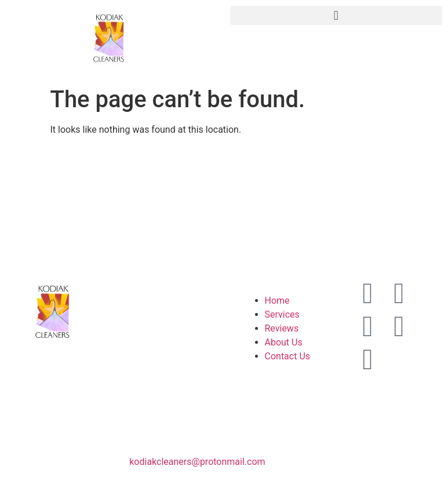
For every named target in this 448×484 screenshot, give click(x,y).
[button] (336, 15)
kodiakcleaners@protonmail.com (197, 462)
